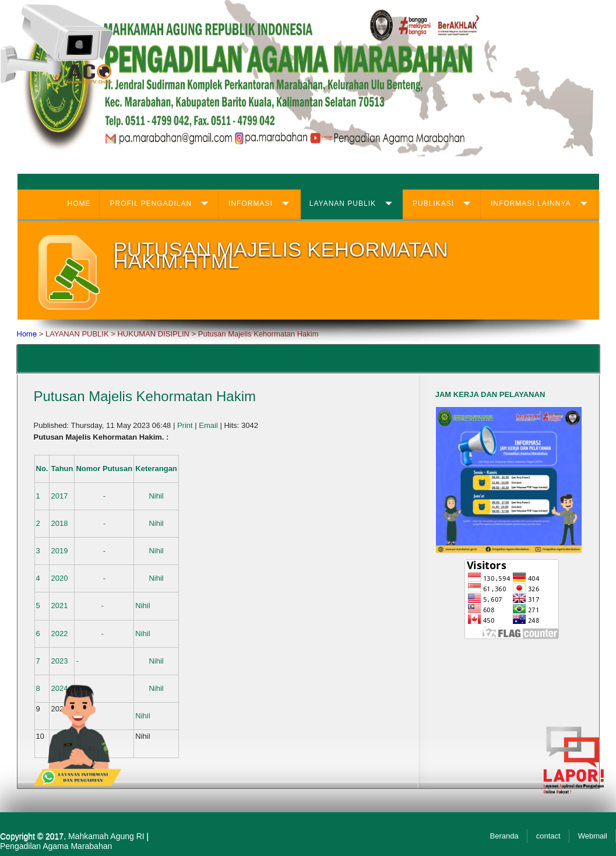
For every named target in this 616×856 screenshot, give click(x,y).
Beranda (504, 836)
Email (209, 425)
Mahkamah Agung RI (106, 836)
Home (27, 334)
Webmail (593, 836)
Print (186, 425)
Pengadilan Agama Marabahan (56, 846)
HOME (79, 204)
